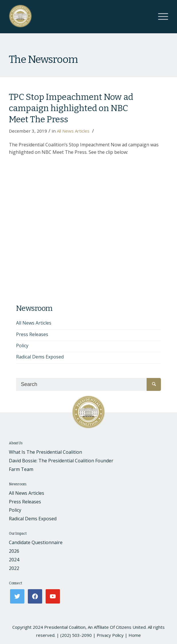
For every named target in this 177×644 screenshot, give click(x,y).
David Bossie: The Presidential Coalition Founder (61, 461)
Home (135, 635)
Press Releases (32, 334)
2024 (14, 560)
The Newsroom (43, 59)
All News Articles (73, 131)
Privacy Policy (110, 635)
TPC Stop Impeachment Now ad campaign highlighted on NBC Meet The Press (71, 108)
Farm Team (21, 469)
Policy (22, 346)
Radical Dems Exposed (40, 357)
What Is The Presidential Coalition (45, 452)
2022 (14, 568)
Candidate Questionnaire (36, 542)
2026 (14, 551)
